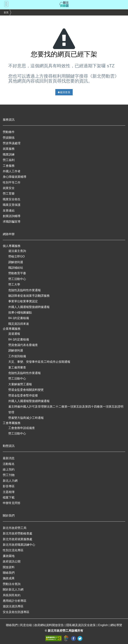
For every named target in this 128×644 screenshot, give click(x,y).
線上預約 (9, 469)
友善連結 (9, 211)
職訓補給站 (16, 268)
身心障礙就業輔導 (15, 177)
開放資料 (9, 567)
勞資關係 (9, 138)
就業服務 (9, 149)
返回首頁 (64, 92)
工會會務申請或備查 (22, 428)
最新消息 (9, 458)
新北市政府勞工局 (15, 528)
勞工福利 (9, 160)
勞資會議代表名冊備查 (23, 345)
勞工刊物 (9, 475)
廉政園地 (9, 556)
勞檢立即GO (17, 256)
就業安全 (9, 188)
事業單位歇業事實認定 (23, 301)
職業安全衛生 (12, 199)
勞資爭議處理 (12, 143)
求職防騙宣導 (12, 222)
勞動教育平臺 (17, 273)
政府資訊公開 (12, 561)
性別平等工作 (12, 182)
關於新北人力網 (13, 590)
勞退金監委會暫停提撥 (23, 395)
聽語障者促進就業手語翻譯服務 (29, 296)
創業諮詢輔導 (12, 216)
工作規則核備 (17, 356)
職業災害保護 (12, 205)
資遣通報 (14, 334)
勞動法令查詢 (12, 584)
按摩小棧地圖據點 (20, 313)
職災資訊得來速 (19, 324)
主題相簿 (9, 492)
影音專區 (9, 486)
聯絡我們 (9, 573)
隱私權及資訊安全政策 (81, 625)
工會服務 (9, 166)
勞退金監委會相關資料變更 (26, 390)
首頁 (6, 12)
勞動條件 (9, 132)
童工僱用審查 (17, 367)
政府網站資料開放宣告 (49, 625)
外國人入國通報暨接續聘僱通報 (29, 307)
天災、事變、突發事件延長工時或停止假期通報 (39, 362)
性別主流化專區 (13, 550)
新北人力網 (10, 481)
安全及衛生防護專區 (16, 612)
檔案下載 (9, 497)
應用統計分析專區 (15, 601)
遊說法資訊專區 (13, 606)
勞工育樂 (9, 194)
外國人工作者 (12, 171)
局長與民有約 (12, 595)
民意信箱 (26, 625)
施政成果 (9, 578)
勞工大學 (14, 284)
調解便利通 (16, 262)
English (103, 625)
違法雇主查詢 (17, 251)
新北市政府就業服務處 (18, 539)
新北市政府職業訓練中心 (19, 545)
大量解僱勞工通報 (20, 384)
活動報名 (9, 464)
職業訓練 (9, 154)
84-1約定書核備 (19, 318)
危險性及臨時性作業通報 (25, 290)
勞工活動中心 (17, 279)
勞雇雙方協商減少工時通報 (26, 418)
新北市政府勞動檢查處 (18, 533)
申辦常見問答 (12, 503)
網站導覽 (116, 625)
